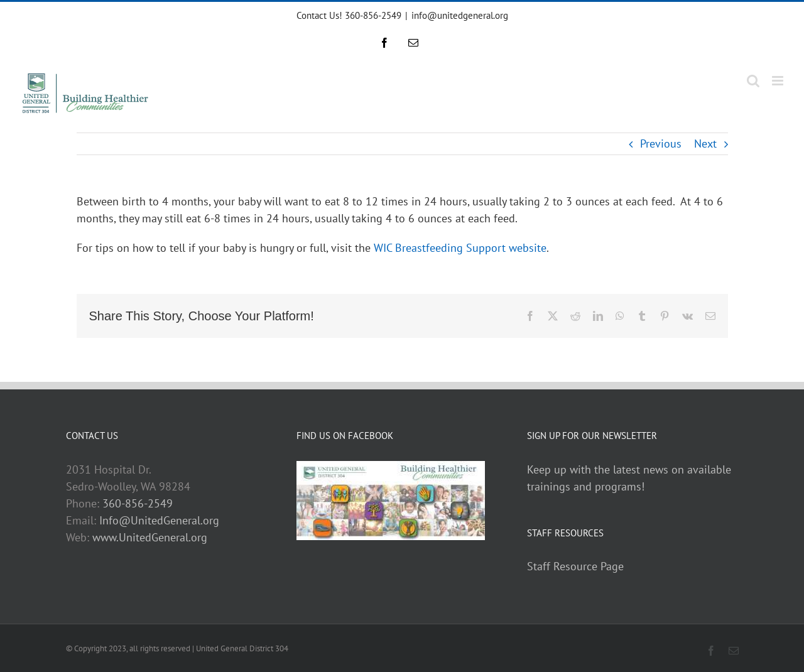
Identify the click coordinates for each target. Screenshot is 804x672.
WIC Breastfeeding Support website (460, 248)
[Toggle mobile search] (753, 81)
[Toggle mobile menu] (779, 81)
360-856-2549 (138, 503)
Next (705, 144)
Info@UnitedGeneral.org (159, 520)
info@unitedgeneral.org (460, 15)
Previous (661, 144)
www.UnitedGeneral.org (150, 537)
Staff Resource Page (575, 566)
